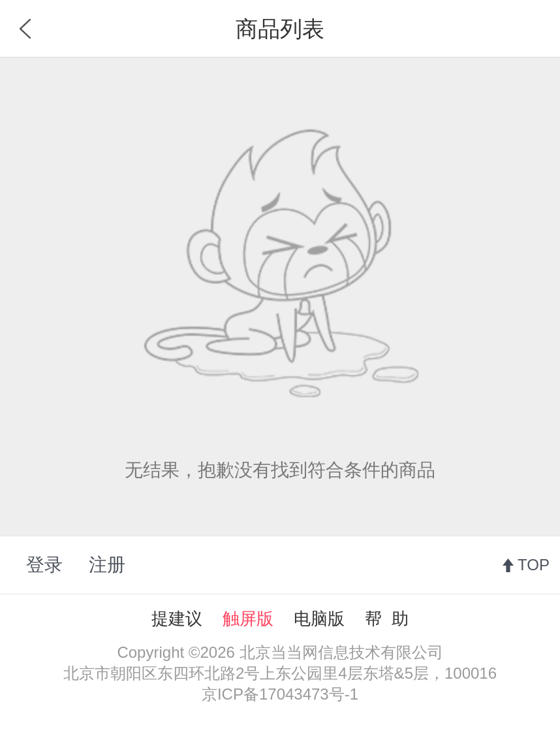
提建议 (177, 619)
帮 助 (386, 619)
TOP (534, 565)
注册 (107, 565)
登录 (44, 565)
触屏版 (248, 619)
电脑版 (319, 619)
